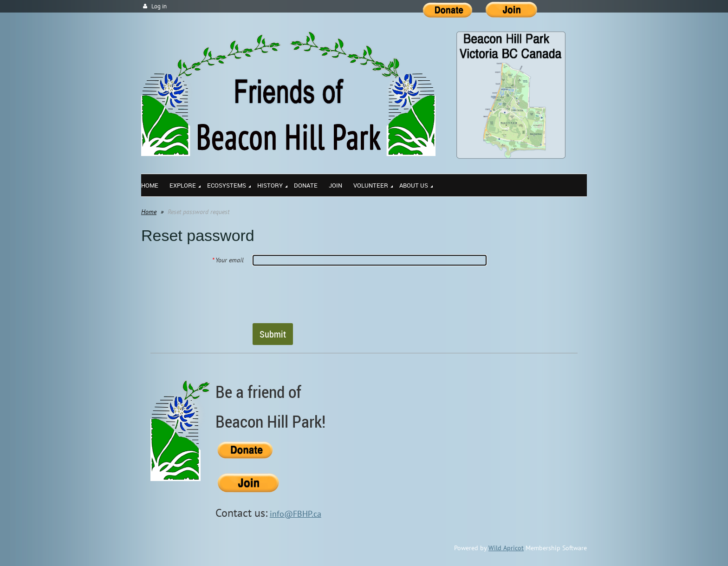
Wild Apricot (506, 548)
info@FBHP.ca (296, 514)
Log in (159, 6)
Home (149, 212)
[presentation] (323, 294)
